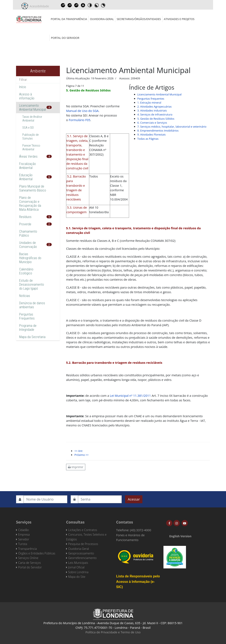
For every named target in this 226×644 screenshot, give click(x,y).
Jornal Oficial (76, 567)
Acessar (134, 499)
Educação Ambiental (26, 177)
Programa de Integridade (28, 328)
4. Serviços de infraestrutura (155, 114)
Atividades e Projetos (179, 19)
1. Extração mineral (149, 103)
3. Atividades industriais (152, 110)
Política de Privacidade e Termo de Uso (113, 632)
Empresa (24, 534)
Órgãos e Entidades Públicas (37, 553)
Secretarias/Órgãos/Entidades (139, 19)
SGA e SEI (28, 128)
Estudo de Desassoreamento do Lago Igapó (32, 285)
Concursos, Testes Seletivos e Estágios (86, 537)
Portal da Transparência (69, 19)
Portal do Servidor (65, 38)
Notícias (25, 296)
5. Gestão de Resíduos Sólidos (156, 119)
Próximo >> (82, 455)
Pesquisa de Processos (83, 544)
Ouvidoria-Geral (102, 19)
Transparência (27, 549)
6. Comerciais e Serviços (152, 123)
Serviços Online (28, 558)
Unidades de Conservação (28, 245)
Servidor (24, 539)
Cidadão (24, 530)
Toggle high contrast (90, 5)
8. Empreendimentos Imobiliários (158, 131)
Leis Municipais (78, 563)
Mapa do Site (77, 577)
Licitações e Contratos (83, 530)
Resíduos (25, 217)
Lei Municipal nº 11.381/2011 (130, 396)
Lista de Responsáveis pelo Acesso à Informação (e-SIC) (138, 582)
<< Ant (78, 451)
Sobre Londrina (78, 572)
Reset (77, 5)
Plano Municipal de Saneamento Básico (33, 188)
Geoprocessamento (81, 553)
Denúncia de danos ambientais (32, 305)
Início (23, 87)
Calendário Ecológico (26, 271)
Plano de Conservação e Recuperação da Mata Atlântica (30, 204)
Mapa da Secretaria (32, 337)
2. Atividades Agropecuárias (155, 106)
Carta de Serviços (30, 563)
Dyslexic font (83, 5)
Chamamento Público (28, 233)
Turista (23, 544)
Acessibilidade (39, 6)
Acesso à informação (27, 96)
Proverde (25, 224)
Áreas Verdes (28, 157)
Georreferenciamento (82, 558)
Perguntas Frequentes (27, 316)
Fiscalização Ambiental (28, 166)
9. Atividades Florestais (152, 134)
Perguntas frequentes (151, 99)
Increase (63, 5)
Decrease (70, 5)
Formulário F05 (80, 120)
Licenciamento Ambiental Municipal (33, 108)
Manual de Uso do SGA (82, 111)
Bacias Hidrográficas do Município (30, 258)
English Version (180, 536)
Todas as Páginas (148, 139)
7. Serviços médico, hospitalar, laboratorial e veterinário (172, 127)
